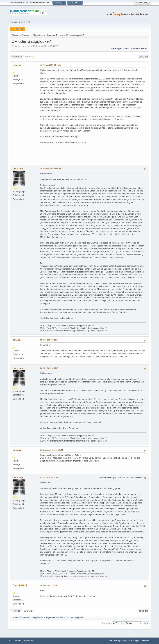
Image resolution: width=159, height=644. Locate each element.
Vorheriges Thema (120, 49)
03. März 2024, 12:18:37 (49, 368)
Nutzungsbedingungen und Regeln (126, 641)
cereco (17, 65)
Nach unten (17, 57)
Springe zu (107, 623)
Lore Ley (18, 168)
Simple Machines (29, 641)
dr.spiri (17, 450)
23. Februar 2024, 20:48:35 (50, 168)
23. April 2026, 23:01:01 (49, 585)
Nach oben (16, 611)
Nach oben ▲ (146, 641)
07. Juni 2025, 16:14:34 (49, 477)
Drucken (143, 57)
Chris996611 (20, 586)
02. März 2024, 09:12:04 (49, 340)
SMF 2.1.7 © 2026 (15, 641)
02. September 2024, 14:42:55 (51, 450)
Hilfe (110, 641)
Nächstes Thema (139, 49)
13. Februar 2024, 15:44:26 (50, 65)
